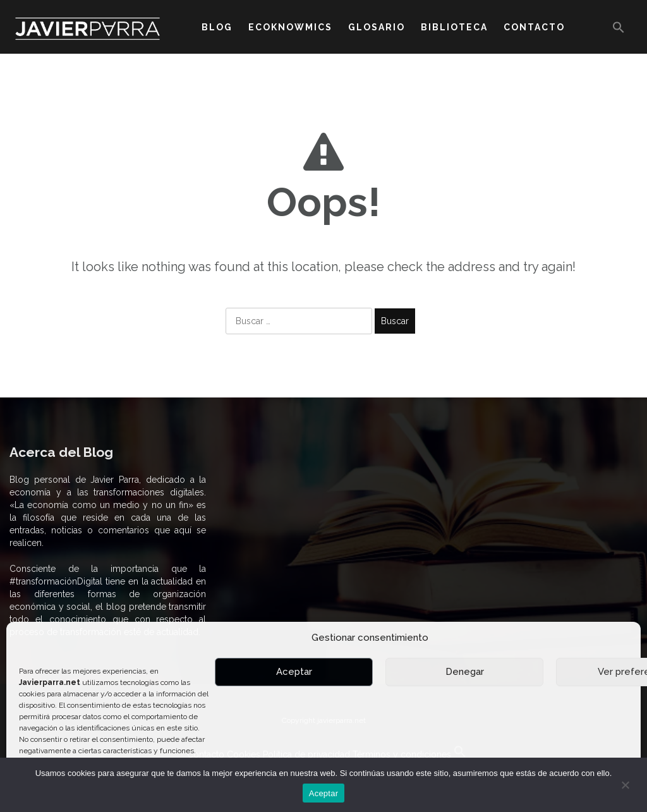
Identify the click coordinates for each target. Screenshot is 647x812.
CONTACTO (534, 27)
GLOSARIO (377, 27)
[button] (619, 30)
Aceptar (294, 672)
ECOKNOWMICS (290, 27)
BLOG (217, 27)
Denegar (465, 672)
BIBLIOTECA (454, 27)
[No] (625, 785)
